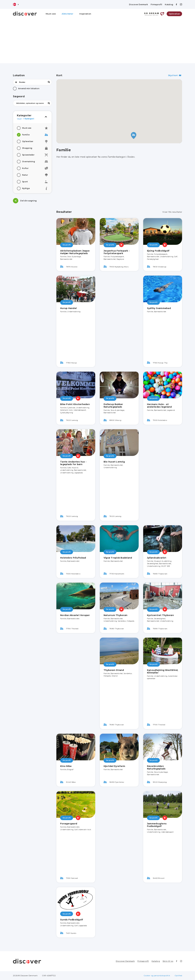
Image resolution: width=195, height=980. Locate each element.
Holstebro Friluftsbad (73, 558)
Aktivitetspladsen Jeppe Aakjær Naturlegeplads (75, 252)
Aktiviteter (67, 14)
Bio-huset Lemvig (114, 462)
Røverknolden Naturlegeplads (156, 767)
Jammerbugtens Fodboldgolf (157, 825)
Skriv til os (168, 961)
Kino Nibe (66, 766)
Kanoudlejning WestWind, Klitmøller (163, 671)
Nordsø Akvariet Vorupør (75, 615)
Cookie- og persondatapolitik (157, 976)
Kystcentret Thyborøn (160, 615)
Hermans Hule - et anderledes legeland (159, 406)
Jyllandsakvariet (157, 558)
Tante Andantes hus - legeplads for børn (73, 463)
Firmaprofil (156, 4)
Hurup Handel (68, 308)
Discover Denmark (138, 4)
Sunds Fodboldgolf (72, 920)
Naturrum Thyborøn (115, 615)
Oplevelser (174, 14)
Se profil (67, 245)
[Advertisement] (97, 42)
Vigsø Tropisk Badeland (118, 558)
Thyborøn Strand (114, 670)
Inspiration (85, 14)
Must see (51, 14)
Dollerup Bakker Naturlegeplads (113, 406)
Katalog (169, 4)
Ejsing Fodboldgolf (158, 251)
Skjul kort (175, 75)
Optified (178, 976)
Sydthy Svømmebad (159, 308)
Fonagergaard (69, 824)
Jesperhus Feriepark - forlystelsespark (117, 252)
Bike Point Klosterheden (75, 404)
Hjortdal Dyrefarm (114, 766)
